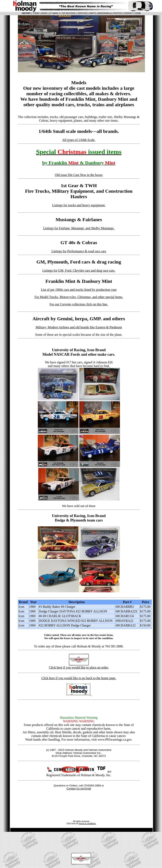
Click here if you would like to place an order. (79, 667)
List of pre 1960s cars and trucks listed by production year (79, 290)
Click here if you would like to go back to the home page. (79, 678)
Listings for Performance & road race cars (79, 251)
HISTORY (26, 13)
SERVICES (83, 13)
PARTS (93, 13)
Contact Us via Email (79, 789)
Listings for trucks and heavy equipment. (79, 205)
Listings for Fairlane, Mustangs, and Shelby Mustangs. (79, 228)
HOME (138, 13)
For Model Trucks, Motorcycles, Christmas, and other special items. (79, 297)
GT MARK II (54, 13)
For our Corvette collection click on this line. (79, 304)
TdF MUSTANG (69, 13)
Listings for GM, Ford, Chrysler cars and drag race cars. (79, 271)
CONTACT (128, 13)
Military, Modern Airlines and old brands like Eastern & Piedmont (79, 327)
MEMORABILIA (105, 13)
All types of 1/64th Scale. (79, 140)
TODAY (36, 13)
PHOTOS (117, 13)
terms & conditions (87, 824)
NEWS (44, 13)
